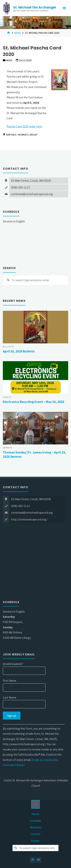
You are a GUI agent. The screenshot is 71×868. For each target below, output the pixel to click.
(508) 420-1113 (20, 187)
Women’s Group (28, 135)
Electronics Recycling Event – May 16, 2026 (34, 402)
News (18, 33)
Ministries (35, 827)
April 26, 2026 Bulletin (19, 351)
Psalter (35, 841)
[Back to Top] (36, 804)
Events (7, 397)
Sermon (8, 448)
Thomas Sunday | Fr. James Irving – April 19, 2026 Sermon (34, 454)
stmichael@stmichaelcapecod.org (32, 194)
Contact (35, 834)
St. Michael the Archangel (34, 7)
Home (35, 814)
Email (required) (13, 664)
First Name (10, 681)
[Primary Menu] (64, 8)
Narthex (11, 135)
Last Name (10, 697)
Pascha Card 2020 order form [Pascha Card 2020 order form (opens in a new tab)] (24, 126)
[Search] (8, 280)
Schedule (35, 821)
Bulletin (8, 346)
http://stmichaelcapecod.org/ (29, 519)
